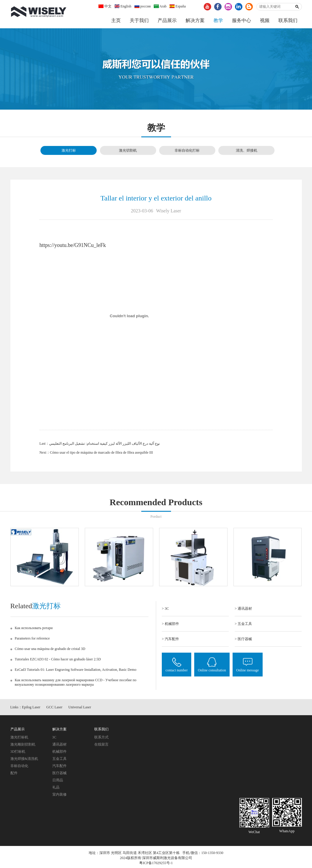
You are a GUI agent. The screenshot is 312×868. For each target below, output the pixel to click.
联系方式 (101, 739)
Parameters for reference (32, 640)
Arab (160, 6)
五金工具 (59, 760)
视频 (265, 20)
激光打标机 (19, 739)
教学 (218, 20)
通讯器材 (59, 746)
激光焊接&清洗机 (24, 760)
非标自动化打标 (187, 152)
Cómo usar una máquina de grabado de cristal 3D (50, 650)
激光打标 (69, 152)
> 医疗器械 (243, 640)
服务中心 (242, 20)
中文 (105, 6)
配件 (14, 774)
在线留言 (101, 746)
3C (54, 739)
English (123, 6)
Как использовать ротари (34, 629)
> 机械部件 (170, 625)
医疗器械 (59, 774)
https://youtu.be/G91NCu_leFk (73, 247)
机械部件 (59, 753)
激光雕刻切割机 (23, 746)
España (178, 6)
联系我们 (288, 20)
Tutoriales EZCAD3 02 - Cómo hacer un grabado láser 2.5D (58, 661)
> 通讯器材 (243, 610)
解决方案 (195, 20)
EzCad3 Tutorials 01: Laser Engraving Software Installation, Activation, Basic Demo (76, 671)
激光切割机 (128, 152)
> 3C (165, 610)
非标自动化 (19, 767)
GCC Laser (54, 709)
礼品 (56, 789)
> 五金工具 (243, 625)
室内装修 (59, 796)
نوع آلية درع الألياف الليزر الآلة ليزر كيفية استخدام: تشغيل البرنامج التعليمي (104, 445)
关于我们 (139, 20)
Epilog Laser (31, 709)
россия (143, 6)
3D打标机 (18, 753)
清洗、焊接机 (247, 152)
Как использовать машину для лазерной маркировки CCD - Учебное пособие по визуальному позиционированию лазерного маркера (76, 684)
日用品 (58, 782)
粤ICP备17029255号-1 (156, 865)
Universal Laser (80, 709)
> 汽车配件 (170, 640)
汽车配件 (59, 767)
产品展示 (167, 20)
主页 (116, 20)
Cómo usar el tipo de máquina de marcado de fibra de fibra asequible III (101, 454)
